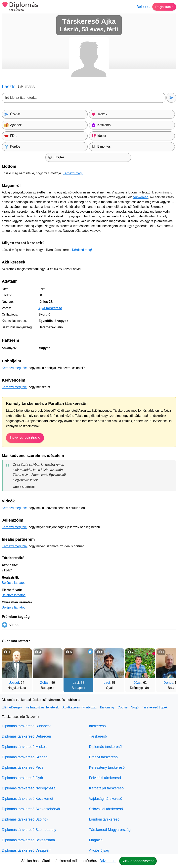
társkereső (141, 197)
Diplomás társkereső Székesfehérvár (31, 809)
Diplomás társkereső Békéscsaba (28, 840)
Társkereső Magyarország (110, 830)
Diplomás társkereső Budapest (26, 726)
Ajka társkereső (50, 308)
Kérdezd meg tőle (14, 368)
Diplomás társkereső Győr (22, 778)
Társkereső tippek (155, 707)
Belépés (141, 7)
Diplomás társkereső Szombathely (29, 830)
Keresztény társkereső (107, 767)
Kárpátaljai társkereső (106, 788)
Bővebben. (108, 861)
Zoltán (45, 683)
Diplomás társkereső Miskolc (25, 747)
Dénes (168, 683)
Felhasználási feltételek (42, 707)
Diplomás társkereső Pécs (23, 767)
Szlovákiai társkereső (106, 809)
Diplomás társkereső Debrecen (26, 736)
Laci (76, 683)
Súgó (135, 707)
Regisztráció (163, 7)
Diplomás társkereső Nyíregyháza (29, 788)
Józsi (137, 683)
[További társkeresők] (169, 668)
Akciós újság (99, 850)
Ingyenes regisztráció (25, 437)
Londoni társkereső (104, 819)
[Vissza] (9, 668)
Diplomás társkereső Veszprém (27, 850)
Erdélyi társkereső (103, 757)
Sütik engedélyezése (138, 861)
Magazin (96, 840)
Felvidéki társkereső (105, 778)
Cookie (123, 707)
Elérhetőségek (12, 707)
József (14, 683)
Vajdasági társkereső (106, 799)
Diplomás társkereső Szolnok (25, 819)
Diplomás (20, 7)
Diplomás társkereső (105, 747)
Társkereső (98, 736)
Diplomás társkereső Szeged (25, 757)
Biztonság (107, 707)
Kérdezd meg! (73, 173)
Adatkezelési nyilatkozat (80, 707)
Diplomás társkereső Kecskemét (27, 799)
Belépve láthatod (14, 583)
